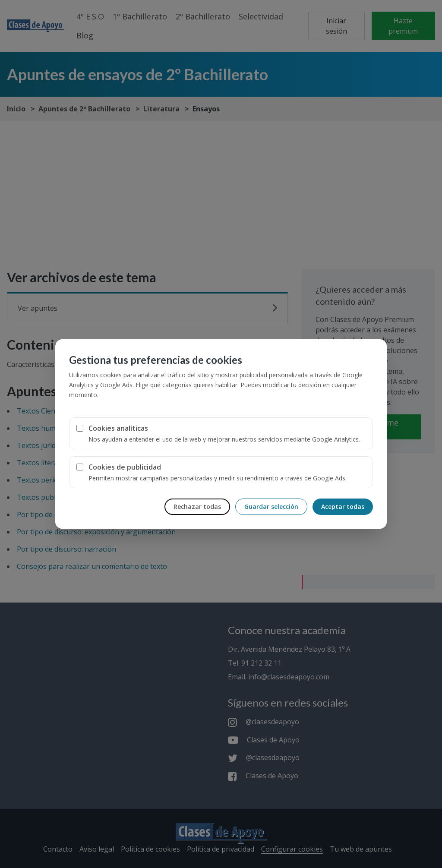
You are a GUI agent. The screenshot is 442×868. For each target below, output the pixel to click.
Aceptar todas (343, 507)
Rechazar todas (197, 507)
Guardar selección (271, 507)
